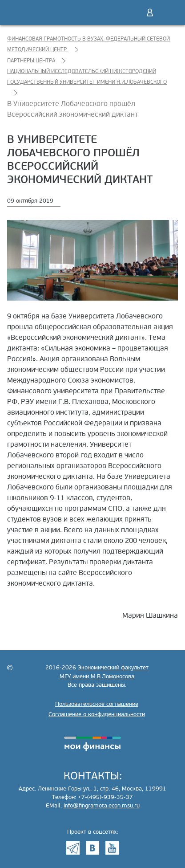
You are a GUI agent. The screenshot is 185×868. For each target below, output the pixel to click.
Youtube (112, 848)
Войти (150, 12)
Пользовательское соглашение (97, 704)
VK (92, 848)
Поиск (131, 12)
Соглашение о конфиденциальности (97, 714)
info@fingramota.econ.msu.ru (102, 806)
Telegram (73, 848)
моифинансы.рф (92, 744)
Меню (169, 12)
